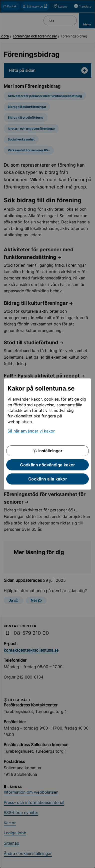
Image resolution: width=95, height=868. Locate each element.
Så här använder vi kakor (31, 431)
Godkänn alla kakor (47, 479)
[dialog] (47, 434)
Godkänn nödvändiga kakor (47, 465)
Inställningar (47, 451)
